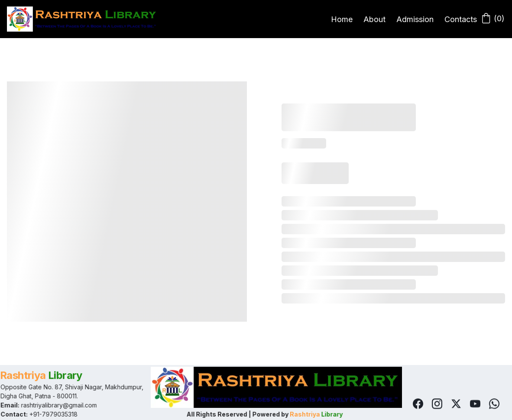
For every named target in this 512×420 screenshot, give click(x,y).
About (374, 19)
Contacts (461, 19)
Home (342, 19)
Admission (415, 19)
